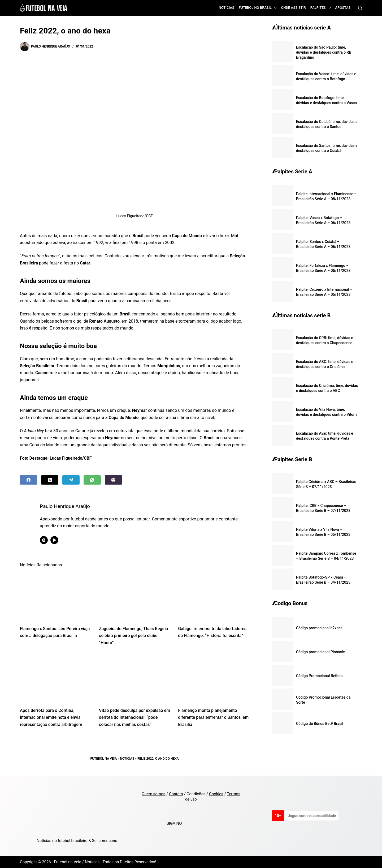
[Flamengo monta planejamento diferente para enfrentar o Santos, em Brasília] (214, 678)
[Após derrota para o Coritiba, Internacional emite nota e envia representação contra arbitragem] (55, 678)
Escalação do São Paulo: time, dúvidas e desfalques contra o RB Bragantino (324, 52)
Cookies (216, 794)
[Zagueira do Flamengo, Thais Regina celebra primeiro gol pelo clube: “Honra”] (134, 596)
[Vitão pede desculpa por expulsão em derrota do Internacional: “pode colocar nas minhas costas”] (134, 678)
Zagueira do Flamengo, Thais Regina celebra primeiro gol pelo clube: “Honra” (133, 636)
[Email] (113, 480)
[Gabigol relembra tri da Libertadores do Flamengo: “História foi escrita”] (214, 596)
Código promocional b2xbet (319, 628)
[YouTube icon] (59, 540)
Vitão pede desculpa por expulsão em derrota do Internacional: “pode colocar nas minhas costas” (134, 717)
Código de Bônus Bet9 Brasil (320, 724)
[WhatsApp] (92, 480)
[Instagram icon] (48, 540)
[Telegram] (71, 480)
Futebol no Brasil (259, 8)
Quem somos (153, 794)
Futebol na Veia (104, 759)
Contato (176, 794)
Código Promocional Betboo (319, 676)
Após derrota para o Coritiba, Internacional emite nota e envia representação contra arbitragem (51, 717)
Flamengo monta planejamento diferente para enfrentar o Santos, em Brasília (213, 717)
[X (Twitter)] (50, 480)
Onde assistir (293, 8)
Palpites (322, 8)
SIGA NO (175, 823)
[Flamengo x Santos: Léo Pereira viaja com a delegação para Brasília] (55, 596)
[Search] (360, 8)
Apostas (343, 8)
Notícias (227, 8)
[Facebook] (29, 480)
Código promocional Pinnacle (320, 652)
